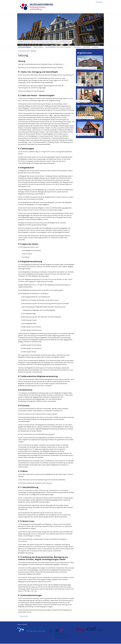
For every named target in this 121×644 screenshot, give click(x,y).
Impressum (99, 2)
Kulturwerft (80, 85)
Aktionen (90, 47)
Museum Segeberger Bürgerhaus (85, 134)
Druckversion (24, 616)
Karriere (99, 47)
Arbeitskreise (39, 47)
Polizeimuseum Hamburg (83, 101)
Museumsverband (25, 47)
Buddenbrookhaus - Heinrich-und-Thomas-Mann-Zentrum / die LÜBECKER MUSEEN (45, 42)
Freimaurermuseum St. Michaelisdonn (87, 68)
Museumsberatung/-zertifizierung (60, 47)
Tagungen (80, 47)
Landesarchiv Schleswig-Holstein (85, 118)
